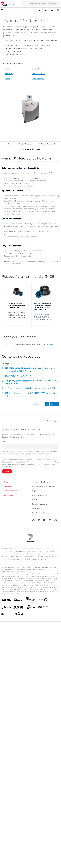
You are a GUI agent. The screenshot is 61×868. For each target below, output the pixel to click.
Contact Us (8, 486)
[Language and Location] (58, 10)
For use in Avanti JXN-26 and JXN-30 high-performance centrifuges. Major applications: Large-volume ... (17, 316)
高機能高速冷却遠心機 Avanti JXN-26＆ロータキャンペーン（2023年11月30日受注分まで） (30, 370)
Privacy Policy (7, 462)
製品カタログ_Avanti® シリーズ (18, 376)
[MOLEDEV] (43, 608)
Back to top (52, 421)
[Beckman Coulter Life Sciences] (31, 600)
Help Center (8, 495)
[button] (25, 4)
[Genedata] (43, 600)
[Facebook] (33, 521)
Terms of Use (20, 462)
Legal (34, 491)
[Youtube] (56, 521)
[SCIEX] (18, 614)
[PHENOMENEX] (6, 614)
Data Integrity (38, 79)
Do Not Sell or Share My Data (44, 486)
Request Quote (39, 74)
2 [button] (47, 404)
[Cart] (46, 10)
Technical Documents (47, 144)
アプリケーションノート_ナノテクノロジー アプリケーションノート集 (32, 394)
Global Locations (10, 491)
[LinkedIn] (44, 521)
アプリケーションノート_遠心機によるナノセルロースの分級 (30, 388)
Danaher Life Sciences (41, 513)
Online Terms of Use (40, 495)
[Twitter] (50, 521)
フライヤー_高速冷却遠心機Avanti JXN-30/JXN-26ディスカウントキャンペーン (32, 382)
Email (4, 441)
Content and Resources (30, 149)
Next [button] (54, 404)
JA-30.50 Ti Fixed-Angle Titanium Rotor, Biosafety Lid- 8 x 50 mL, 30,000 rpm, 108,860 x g (43, 307)
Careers (7, 482)
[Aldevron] (18, 600)
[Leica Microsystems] (31, 608)
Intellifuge (9, 74)
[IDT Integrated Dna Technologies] (18, 608)
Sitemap (35, 508)
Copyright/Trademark (41, 482)
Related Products (26, 144)
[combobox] (41, 4)
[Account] (52, 10)
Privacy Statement (40, 504)
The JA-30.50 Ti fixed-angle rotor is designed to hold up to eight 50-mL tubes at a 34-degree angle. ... (43, 318)
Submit (7, 471)
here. (51, 345)
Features (36, 69)
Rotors (7, 79)
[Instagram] (39, 521)
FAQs (7, 69)
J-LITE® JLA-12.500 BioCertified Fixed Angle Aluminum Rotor (17, 306)
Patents (35, 500)
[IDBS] (6, 608)
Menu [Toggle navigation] (5, 10)
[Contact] (39, 10)
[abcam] (6, 600)
